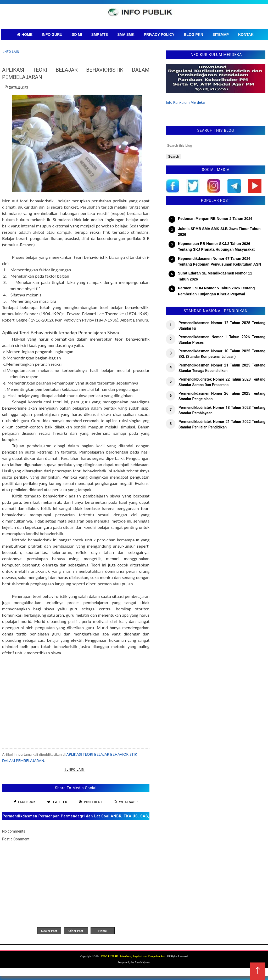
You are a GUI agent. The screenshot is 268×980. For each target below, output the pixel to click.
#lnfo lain (74, 770)
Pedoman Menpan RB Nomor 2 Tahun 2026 (215, 219)
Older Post (76, 931)
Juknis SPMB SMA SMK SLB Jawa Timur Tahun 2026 (219, 232)
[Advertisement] (76, 699)
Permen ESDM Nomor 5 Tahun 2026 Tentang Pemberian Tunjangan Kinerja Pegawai (216, 291)
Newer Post (49, 931)
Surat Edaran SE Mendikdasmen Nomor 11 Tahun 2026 (215, 276)
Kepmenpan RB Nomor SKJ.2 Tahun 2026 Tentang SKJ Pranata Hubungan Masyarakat (216, 247)
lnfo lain (11, 52)
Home (102, 931)
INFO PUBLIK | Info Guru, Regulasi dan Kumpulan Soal (133, 956)
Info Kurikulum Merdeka (185, 102)
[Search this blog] (189, 145)
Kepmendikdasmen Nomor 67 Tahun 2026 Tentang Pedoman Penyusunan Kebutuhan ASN (219, 261)
